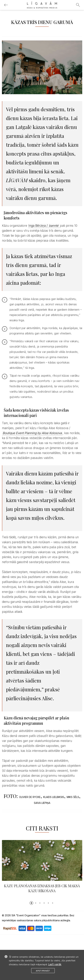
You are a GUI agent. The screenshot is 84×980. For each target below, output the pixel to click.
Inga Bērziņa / (44, 226)
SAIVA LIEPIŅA (42, 803)
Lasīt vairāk (55, 964)
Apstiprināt (43, 971)
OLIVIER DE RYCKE (30, 797)
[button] (31, 903)
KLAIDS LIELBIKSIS (54, 797)
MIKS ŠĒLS (73, 797)
